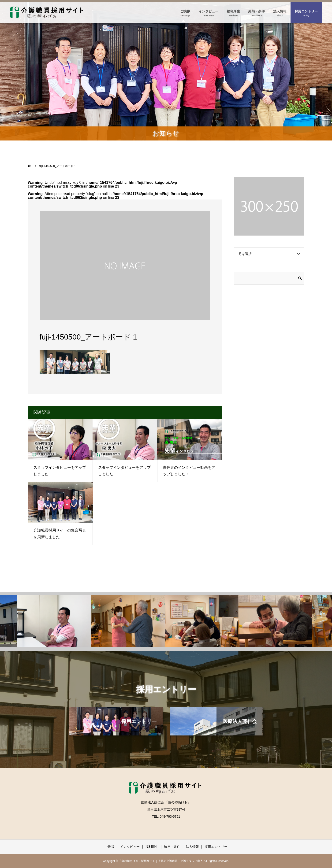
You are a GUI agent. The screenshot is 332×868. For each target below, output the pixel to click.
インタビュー (209, 11)
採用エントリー (306, 11)
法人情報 (280, 11)
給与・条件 (257, 11)
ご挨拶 (185, 11)
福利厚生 (233, 11)
